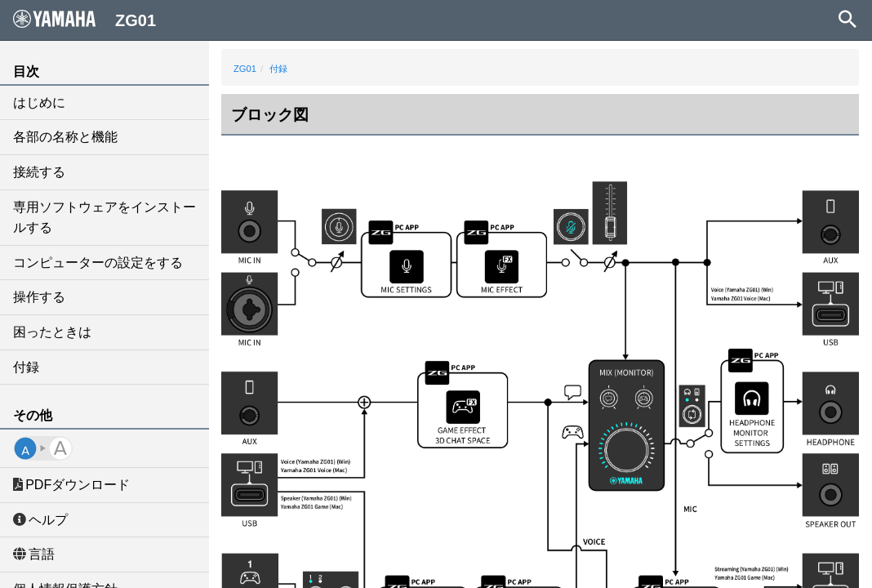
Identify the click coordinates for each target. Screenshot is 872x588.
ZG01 (245, 69)
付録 (26, 367)
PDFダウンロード (71, 485)
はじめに (39, 102)
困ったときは (52, 332)
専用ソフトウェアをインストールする (105, 218)
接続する (39, 172)
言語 (34, 554)
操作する (39, 297)
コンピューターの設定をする (98, 263)
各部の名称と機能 (65, 137)
